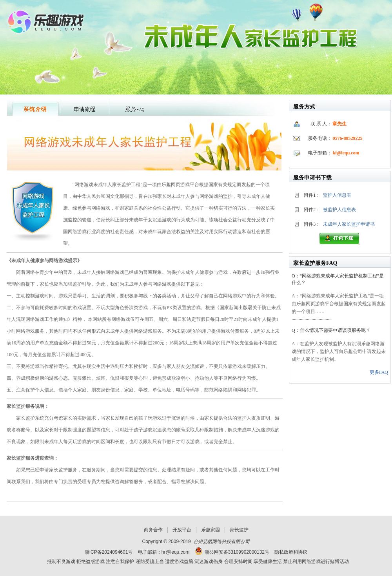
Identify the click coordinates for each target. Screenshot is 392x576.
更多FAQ (379, 372)
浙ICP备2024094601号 (109, 552)
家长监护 (239, 530)
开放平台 (182, 530)
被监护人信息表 (339, 210)
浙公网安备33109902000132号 (237, 552)
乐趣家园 (211, 530)
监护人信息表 (337, 195)
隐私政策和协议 (291, 552)
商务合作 (153, 530)
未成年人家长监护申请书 (349, 224)
